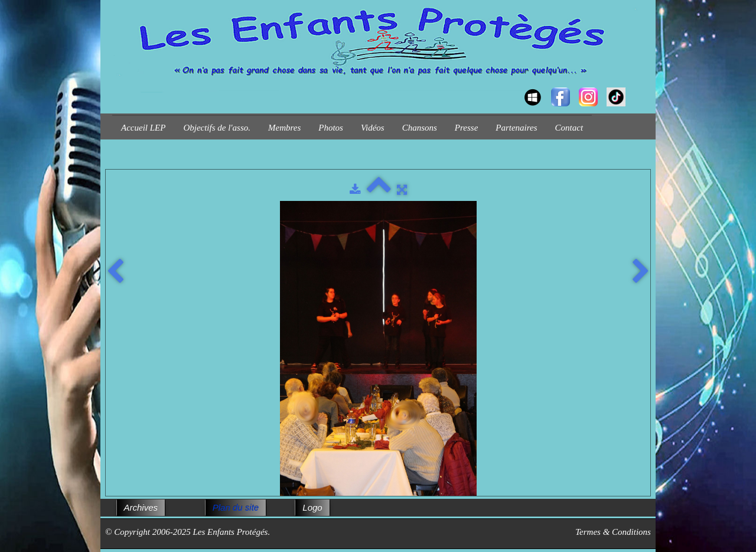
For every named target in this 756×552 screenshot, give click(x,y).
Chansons (420, 128)
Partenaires (516, 128)
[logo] (117, 86)
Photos (331, 128)
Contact (569, 128)
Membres (284, 128)
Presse (466, 128)
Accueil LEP (143, 128)
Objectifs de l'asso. (217, 128)
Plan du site (236, 507)
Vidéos (373, 128)
